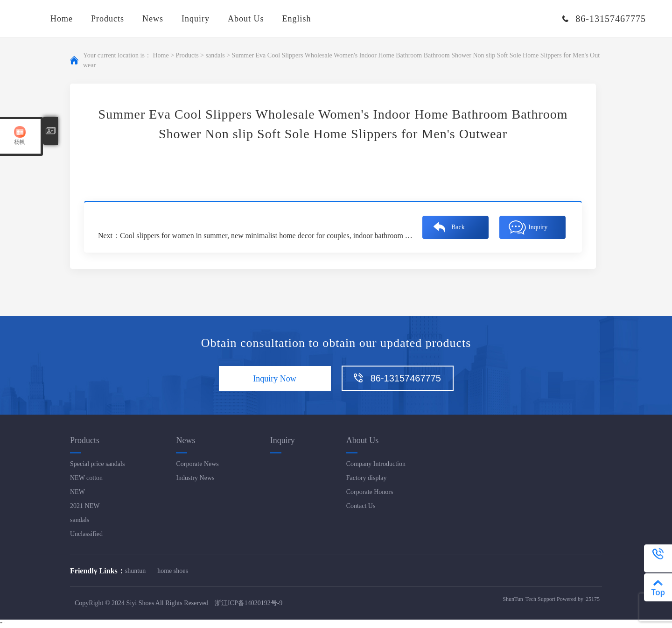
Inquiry (196, 19)
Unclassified (86, 534)
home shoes (173, 571)
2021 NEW (85, 506)
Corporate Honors (370, 492)
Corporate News (197, 464)
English (297, 19)
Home (62, 19)
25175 (593, 599)
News (153, 19)
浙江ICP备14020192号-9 (248, 603)
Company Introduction (376, 464)
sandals (215, 55)
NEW (77, 492)
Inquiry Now (275, 379)
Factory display (367, 478)
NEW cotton (86, 478)
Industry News (195, 478)
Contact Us (361, 506)
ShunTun (513, 599)
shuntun (135, 571)
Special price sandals (97, 464)
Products (108, 19)
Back (458, 227)
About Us (246, 19)
